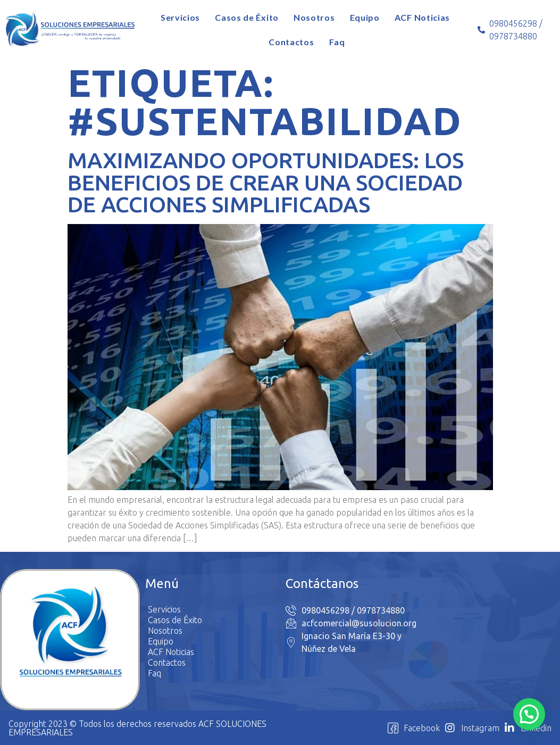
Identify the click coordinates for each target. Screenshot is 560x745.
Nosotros (314, 17)
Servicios (180, 17)
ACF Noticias (422, 17)
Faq (337, 42)
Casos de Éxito (247, 17)
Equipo (365, 17)
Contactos (291, 42)
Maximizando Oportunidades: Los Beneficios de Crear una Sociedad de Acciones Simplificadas (266, 182)
